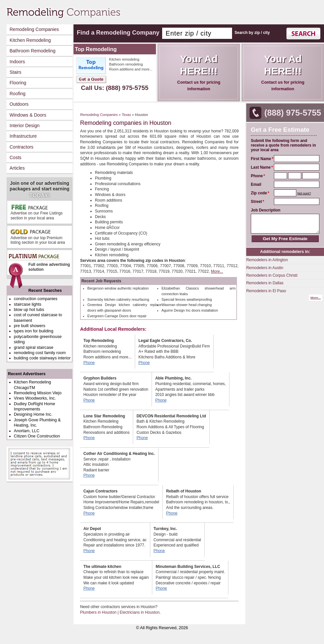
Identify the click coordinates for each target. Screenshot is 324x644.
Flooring (18, 83)
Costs (15, 157)
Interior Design (25, 126)
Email (256, 184)
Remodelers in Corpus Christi (272, 275)
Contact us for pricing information (199, 72)
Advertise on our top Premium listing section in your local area (38, 237)
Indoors (17, 62)
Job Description (266, 210)
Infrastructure (23, 136)
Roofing (17, 94)
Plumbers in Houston (98, 612)
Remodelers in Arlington (267, 260)
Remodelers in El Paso (266, 291)
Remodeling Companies (34, 29)
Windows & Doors (28, 115)
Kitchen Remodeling (30, 40)
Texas (126, 115)
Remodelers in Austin (265, 268)
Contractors (21, 147)
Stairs (15, 72)
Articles (17, 168)
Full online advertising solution (39, 264)
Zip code (259, 193)
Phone (257, 176)
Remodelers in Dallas (265, 283)
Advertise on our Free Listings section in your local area (37, 212)
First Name (261, 159)
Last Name (261, 167)
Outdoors (19, 104)
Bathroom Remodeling (32, 51)
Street (256, 202)
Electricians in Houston (140, 612)
